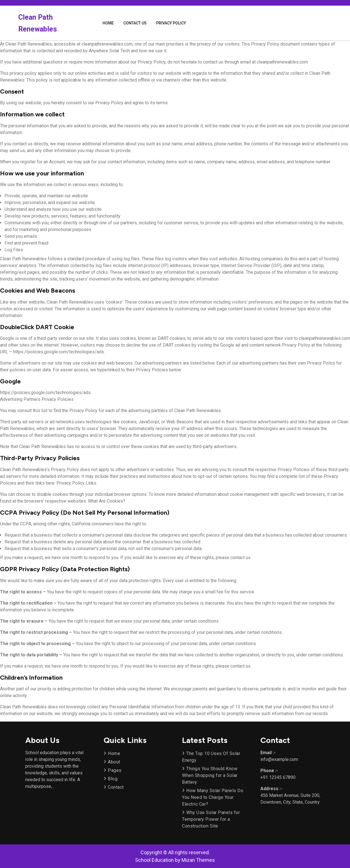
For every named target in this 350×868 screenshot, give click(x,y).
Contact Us (135, 23)
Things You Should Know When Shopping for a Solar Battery (210, 775)
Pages (115, 770)
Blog (113, 779)
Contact (116, 787)
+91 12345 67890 (278, 777)
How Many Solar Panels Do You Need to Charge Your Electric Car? (213, 797)
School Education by (175, 860)
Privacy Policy (171, 23)
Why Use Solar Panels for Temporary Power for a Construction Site (211, 819)
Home (108, 23)
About (114, 762)
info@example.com (279, 759)
